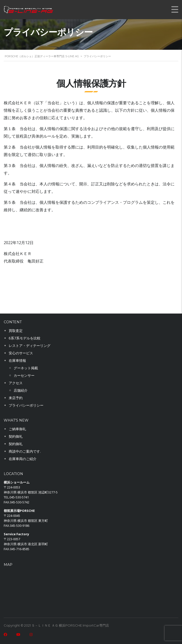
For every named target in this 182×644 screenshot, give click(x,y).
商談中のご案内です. (25, 451)
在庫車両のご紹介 (23, 459)
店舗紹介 (21, 390)
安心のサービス (21, 353)
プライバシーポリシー (26, 405)
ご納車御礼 (17, 429)
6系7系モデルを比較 (25, 338)
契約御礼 (16, 436)
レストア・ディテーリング (30, 346)
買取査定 (16, 331)
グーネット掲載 (26, 368)
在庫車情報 (17, 360)
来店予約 (16, 398)
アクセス (16, 383)
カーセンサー (24, 375)
